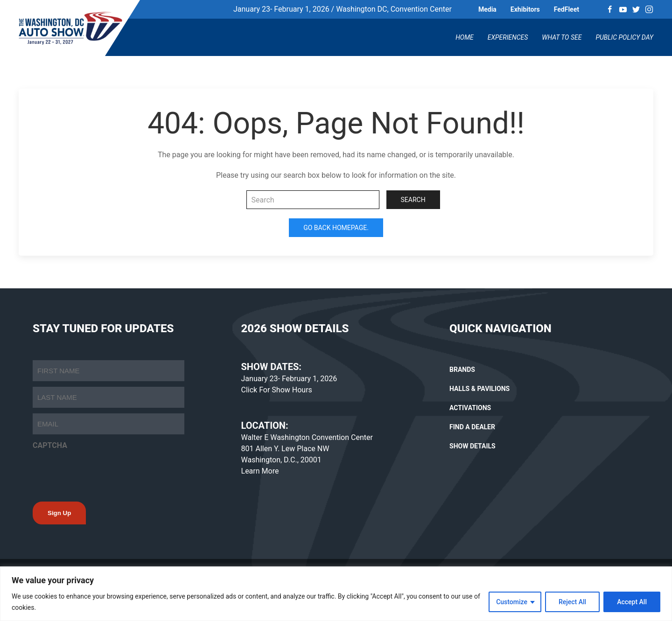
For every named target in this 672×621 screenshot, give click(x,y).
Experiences (508, 37)
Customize (512, 602)
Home (465, 37)
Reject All (572, 602)
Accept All (632, 602)
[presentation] (104, 473)
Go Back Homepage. (336, 228)
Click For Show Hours (277, 390)
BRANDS (462, 370)
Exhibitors (525, 9)
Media (487, 9)
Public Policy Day (624, 37)
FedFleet (567, 9)
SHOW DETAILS (472, 446)
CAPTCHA (50, 445)
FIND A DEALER (472, 427)
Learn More (260, 471)
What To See (562, 37)
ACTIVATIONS (470, 408)
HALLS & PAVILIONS (479, 389)
